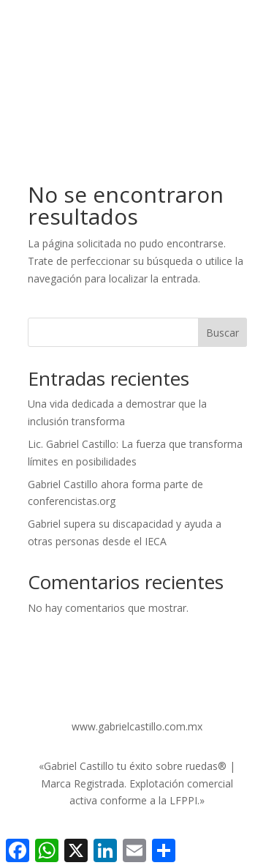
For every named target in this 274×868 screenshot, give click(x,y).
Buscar (222, 333)
